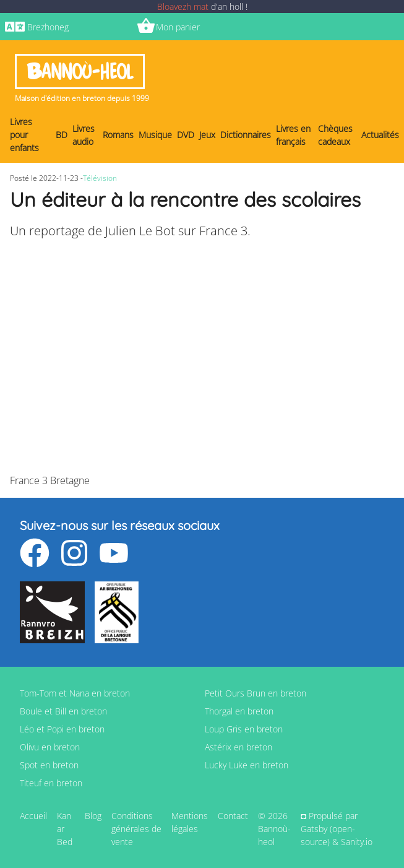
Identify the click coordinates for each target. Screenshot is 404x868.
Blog (93, 816)
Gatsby (314, 829)
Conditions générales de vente (136, 829)
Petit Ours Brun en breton (256, 693)
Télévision (100, 178)
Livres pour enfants (24, 135)
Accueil (33, 816)
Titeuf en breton (51, 783)
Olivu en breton (50, 747)
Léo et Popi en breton (62, 729)
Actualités (380, 135)
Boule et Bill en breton (63, 711)
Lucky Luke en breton (247, 765)
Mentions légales (190, 822)
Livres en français (293, 135)
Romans (118, 135)
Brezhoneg (48, 27)
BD (62, 135)
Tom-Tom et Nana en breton (75, 693)
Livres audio (84, 135)
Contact (233, 816)
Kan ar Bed (65, 829)
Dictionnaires (246, 135)
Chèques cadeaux (335, 135)
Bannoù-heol (80, 72)
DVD (186, 135)
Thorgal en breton (239, 711)
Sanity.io (357, 842)
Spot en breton (49, 765)
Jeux (207, 135)
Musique (155, 135)
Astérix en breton (239, 747)
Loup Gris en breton (244, 729)
